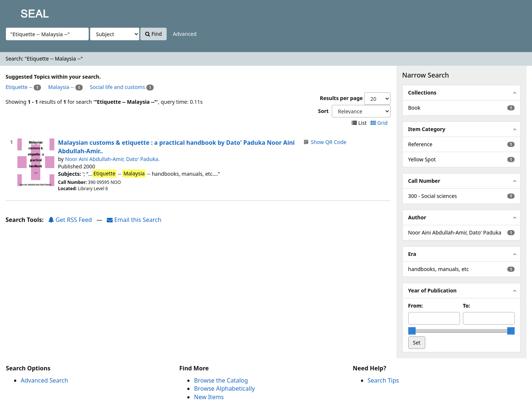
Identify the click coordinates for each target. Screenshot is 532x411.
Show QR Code (328, 142)
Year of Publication (432, 290)
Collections (422, 93)
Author (417, 217)
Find (154, 34)
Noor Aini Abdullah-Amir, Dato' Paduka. (112, 159)
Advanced (185, 34)
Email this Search (134, 220)
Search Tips (383, 380)
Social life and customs (117, 87)
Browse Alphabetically (224, 388)
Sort (323, 111)
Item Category (427, 129)
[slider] (412, 331)
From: (416, 306)
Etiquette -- (19, 87)
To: (467, 306)
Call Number (424, 181)
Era (412, 254)
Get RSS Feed (70, 220)
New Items (209, 397)
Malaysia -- (61, 87)
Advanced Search (44, 380)
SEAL (20, 11)
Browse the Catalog (221, 380)
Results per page (341, 98)
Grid (380, 123)
